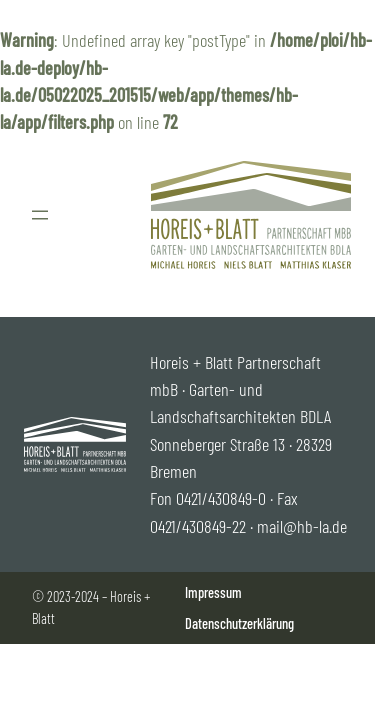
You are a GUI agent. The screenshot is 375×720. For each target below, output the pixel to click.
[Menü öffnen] (40, 215)
